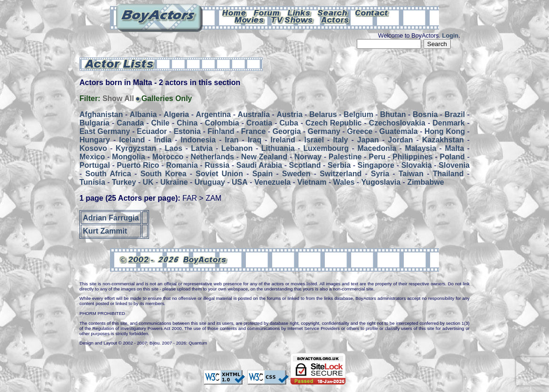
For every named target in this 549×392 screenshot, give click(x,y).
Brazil (455, 114)
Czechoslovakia (397, 123)
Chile (161, 123)
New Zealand (264, 157)
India (163, 140)
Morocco (168, 157)
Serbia (339, 165)
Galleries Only (167, 98)
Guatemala (399, 131)
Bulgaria (94, 123)
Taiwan (411, 174)
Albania (143, 114)
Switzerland (341, 174)
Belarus (323, 114)
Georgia (287, 131)
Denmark (448, 123)
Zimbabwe (425, 182)
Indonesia (198, 140)
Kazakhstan (443, 140)
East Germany (105, 131)
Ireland (283, 140)
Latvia (202, 148)
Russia (217, 165)
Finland (221, 131)
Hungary (95, 140)
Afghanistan (101, 114)
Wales (344, 182)
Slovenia (454, 165)
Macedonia (377, 148)
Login (451, 35)
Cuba (289, 123)
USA (240, 182)
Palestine (345, 157)
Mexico (92, 157)
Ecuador (152, 131)
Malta (454, 148)
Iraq (255, 140)
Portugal (95, 165)
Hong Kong (445, 131)
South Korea (164, 174)
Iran (231, 140)
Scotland (305, 165)
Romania (182, 165)
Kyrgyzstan (136, 148)
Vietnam (312, 182)
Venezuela (272, 182)
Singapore (376, 165)
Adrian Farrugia (111, 217)
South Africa (108, 174)
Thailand (448, 174)
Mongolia (128, 157)
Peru (377, 157)
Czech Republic (334, 123)
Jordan (400, 140)
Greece (360, 131)
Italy (340, 140)
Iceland (132, 140)
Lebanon (237, 148)
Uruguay (210, 182)
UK (148, 182)
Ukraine (174, 182)
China (187, 123)
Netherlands (212, 157)
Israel (314, 140)
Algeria (176, 114)
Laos (174, 148)
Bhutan (393, 114)
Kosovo (93, 148)
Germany (324, 131)
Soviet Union (219, 174)
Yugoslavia (381, 182)
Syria (380, 174)
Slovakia (417, 165)
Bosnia (425, 114)
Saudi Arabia (259, 165)
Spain (263, 174)
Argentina (214, 114)
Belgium (358, 114)
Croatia (259, 123)
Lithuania (278, 148)
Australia (254, 114)
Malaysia (420, 148)
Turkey (124, 182)
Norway (308, 157)
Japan (368, 140)
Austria (289, 114)
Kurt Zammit (105, 231)
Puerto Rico (138, 165)
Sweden (296, 174)
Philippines (412, 157)
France (253, 131)
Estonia (187, 131)
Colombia (222, 123)
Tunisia (92, 182)
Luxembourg (326, 148)
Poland (452, 157)
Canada (130, 123)
